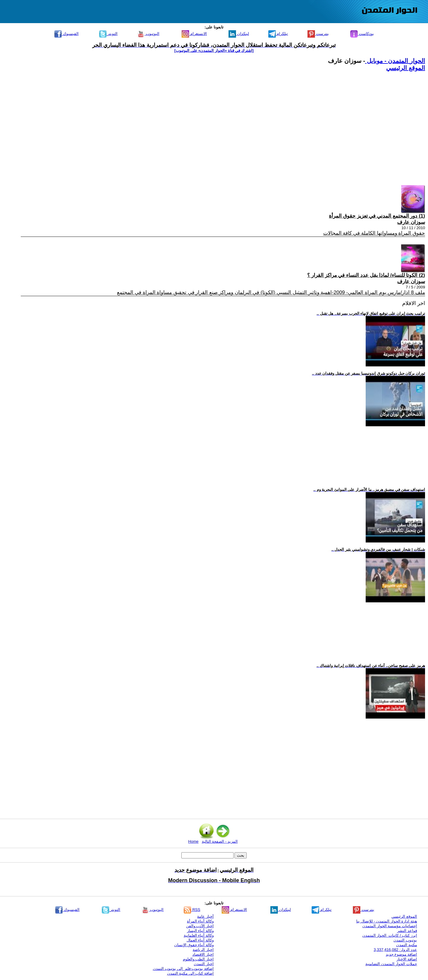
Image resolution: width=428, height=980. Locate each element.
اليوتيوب (148, 34)
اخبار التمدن (204, 964)
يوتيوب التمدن (405, 940)
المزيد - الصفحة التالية (220, 841)
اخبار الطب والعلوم (198, 959)
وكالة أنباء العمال (200, 940)
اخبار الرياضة (203, 950)
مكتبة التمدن (407, 945)
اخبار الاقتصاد (203, 954)
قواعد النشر (407, 931)
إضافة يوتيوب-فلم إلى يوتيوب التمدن (183, 969)
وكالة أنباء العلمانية (199, 935)
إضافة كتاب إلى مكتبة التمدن (190, 973)
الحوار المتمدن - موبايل (395, 61)
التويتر (108, 34)
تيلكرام (278, 34)
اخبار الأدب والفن (200, 926)
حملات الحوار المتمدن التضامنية (391, 964)
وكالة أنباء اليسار (200, 931)
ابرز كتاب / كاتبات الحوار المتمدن (390, 935)
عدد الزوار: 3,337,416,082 (395, 950)
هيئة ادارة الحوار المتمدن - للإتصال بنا (387, 921)
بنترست (318, 34)
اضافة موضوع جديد (401, 954)
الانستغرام (194, 34)
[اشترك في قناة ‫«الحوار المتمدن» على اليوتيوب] (214, 51)
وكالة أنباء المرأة (200, 921)
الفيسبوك (66, 34)
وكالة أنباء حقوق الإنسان (194, 945)
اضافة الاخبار (407, 959)
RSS (192, 910)
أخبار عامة (205, 916)
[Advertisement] (247, 127)
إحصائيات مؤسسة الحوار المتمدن (390, 926)
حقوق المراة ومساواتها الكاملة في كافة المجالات (374, 233)
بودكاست (362, 34)
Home (193, 841)
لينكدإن (239, 34)
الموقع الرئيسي (406, 68)
